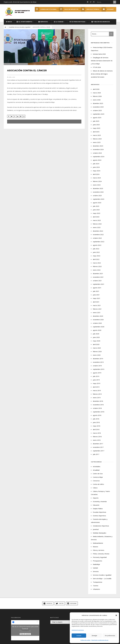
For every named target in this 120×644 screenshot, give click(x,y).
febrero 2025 (97, 141)
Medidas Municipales (100, 535)
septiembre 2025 (99, 116)
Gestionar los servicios (78, 630)
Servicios (43, 24)
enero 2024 (97, 187)
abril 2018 (96, 431)
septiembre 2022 (99, 244)
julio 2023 (96, 208)
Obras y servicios (99, 552)
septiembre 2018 (99, 414)
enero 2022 (97, 272)
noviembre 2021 (98, 279)
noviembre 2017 (98, 449)
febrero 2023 (97, 226)
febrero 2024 (97, 183)
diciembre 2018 (98, 403)
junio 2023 (96, 212)
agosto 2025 (97, 119)
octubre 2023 (97, 197)
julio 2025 (96, 123)
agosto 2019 (97, 375)
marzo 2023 (97, 222)
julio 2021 (96, 293)
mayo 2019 (97, 385)
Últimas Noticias (77, 24)
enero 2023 (97, 229)
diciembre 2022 (98, 233)
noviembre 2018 (98, 407)
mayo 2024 (97, 173)
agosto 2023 (97, 205)
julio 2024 (96, 166)
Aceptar (79, 636)
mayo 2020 (97, 343)
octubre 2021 (97, 283)
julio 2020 (96, 336)
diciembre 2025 (98, 105)
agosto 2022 (97, 247)
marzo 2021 (97, 307)
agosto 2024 (97, 162)
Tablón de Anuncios (101, 24)
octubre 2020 (97, 325)
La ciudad (59, 24)
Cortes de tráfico (98, 486)
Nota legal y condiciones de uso (100, 640)
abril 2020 (96, 346)
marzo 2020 (97, 350)
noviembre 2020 (98, 322)
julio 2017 (96, 456)
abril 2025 (96, 134)
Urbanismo (96, 591)
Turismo (96, 588)
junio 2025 (96, 127)
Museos (95, 549)
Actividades (97, 468)
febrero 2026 (97, 98)
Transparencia (97, 584)
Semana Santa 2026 (99, 56)
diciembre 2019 (98, 361)
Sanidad (95, 570)
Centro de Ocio (98, 476)
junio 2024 (96, 169)
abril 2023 (96, 219)
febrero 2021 (97, 311)
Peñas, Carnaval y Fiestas (101, 556)
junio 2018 (96, 424)
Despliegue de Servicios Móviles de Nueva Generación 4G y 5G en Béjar (102, 63)
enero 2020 (97, 357)
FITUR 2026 (97, 69)
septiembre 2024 (99, 158)
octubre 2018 (97, 410)
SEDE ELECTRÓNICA (90, 9)
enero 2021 (97, 314)
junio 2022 (96, 254)
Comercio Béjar (98, 479)
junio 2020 (96, 339)
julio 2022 (96, 251)
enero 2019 (97, 400)
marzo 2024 (97, 180)
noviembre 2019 (98, 364)
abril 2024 (96, 176)
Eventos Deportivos (99, 518)
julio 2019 (96, 378)
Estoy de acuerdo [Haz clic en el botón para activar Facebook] (25, 636)
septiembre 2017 (99, 453)
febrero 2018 (97, 439)
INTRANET (108, 9)
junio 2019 (96, 382)
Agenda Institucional (44, 9)
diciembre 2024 (98, 148)
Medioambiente (98, 545)
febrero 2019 (97, 396)
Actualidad (12, 29)
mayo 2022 (97, 258)
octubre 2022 (97, 240)
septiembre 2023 (99, 201)
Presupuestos (97, 563)
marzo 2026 (97, 95)
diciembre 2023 (98, 190)
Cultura (95, 490)
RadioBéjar (96, 566)
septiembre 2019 (99, 371)
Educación (96, 507)
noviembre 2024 (98, 151)
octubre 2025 (97, 112)
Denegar (94, 636)
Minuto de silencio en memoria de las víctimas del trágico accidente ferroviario (102, 76)
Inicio (9, 24)
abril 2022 (96, 261)
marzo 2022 (97, 265)
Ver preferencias (110, 636)
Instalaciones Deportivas (101, 528)
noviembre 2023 (98, 194)
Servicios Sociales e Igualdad (23, 29)
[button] (116, 615)
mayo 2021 (97, 300)
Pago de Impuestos (68, 9)
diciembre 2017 (98, 446)
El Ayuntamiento (24, 24)
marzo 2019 (97, 392)
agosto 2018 (97, 417)
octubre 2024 (97, 155)
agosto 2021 (97, 290)
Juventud (96, 531)
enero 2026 (97, 102)
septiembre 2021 (99, 286)
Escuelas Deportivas (100, 514)
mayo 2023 (97, 215)
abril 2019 (96, 389)
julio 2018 (96, 421)
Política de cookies (85, 640)
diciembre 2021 (98, 275)
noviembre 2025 (98, 109)
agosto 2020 (97, 332)
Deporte (96, 500)
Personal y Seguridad (100, 559)
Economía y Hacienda (100, 503)
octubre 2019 (97, 368)
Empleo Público (98, 511)
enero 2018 (97, 442)
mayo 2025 (97, 130)
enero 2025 (97, 144)
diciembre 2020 (98, 318)
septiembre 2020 (99, 329)
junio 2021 (96, 297)
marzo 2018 (97, 435)
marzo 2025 (97, 137)
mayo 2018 (97, 428)
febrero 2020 (97, 353)
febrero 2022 (97, 268)
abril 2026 (96, 91)
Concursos (96, 483)
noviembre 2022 (98, 236)
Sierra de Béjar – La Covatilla (102, 580)
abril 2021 (96, 304)
